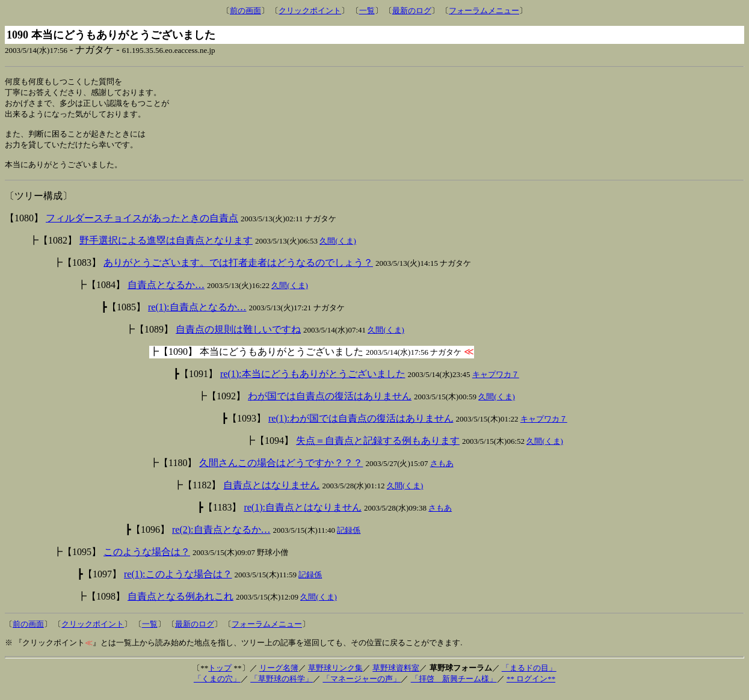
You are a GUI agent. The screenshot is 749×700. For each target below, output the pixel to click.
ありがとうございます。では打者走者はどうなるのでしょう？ (238, 270)
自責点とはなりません (271, 493)
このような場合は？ (147, 560)
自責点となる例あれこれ (180, 604)
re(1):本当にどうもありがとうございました (313, 382)
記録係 (349, 538)
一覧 (367, 11)
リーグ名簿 (279, 676)
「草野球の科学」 (282, 686)
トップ (220, 676)
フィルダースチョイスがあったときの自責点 (142, 226)
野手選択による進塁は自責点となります (166, 248)
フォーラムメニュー (484, 11)
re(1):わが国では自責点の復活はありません (361, 426)
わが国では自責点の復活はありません (330, 404)
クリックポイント (310, 11)
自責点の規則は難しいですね (238, 337)
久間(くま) (338, 249)
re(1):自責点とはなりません (303, 515)
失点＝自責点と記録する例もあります (378, 448)
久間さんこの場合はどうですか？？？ (281, 471)
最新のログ (412, 11)
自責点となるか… (166, 293)
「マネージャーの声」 (362, 686)
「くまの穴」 (217, 686)
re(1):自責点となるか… (197, 315)
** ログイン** (531, 686)
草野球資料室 (396, 676)
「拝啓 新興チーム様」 (454, 686)
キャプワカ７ (496, 382)
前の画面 (245, 11)
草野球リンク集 (335, 676)
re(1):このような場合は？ (178, 582)
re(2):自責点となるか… (221, 537)
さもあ (442, 471)
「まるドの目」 (529, 676)
